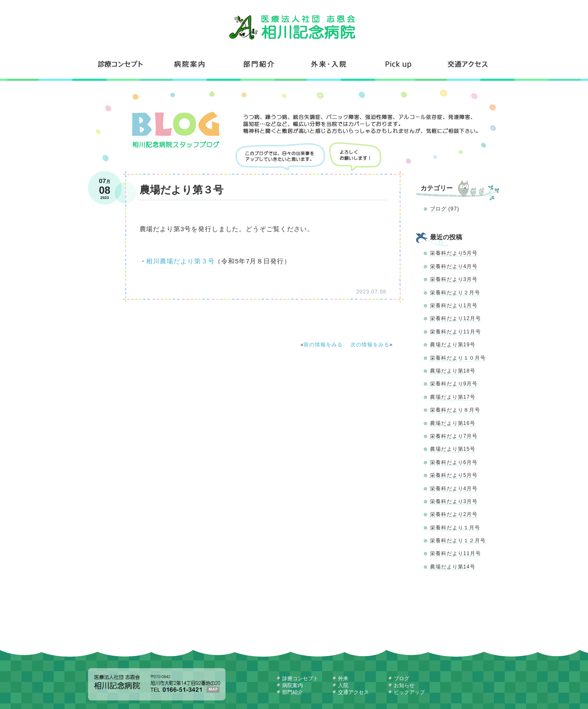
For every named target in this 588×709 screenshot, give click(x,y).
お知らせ (404, 685)
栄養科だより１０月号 (458, 358)
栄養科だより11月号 (455, 332)
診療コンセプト (122, 64)
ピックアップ (409, 692)
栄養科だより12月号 (455, 318)
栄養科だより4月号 (454, 266)
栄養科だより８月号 (455, 410)
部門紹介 (259, 64)
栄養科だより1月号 (454, 306)
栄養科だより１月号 (455, 528)
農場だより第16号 (453, 423)
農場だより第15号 (453, 449)
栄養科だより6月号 (454, 462)
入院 (343, 685)
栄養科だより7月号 (454, 436)
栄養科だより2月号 (454, 514)
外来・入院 (329, 64)
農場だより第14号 (453, 567)
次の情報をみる (370, 345)
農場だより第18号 (453, 371)
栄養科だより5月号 (454, 253)
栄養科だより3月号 (454, 279)
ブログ (438, 209)
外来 (343, 678)
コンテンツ (399, 64)
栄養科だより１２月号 (458, 541)
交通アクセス (467, 64)
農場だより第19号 (453, 345)
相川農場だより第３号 (180, 261)
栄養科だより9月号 (454, 384)
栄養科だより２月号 (455, 293)
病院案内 (190, 64)
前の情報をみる (323, 345)
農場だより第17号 (453, 397)
